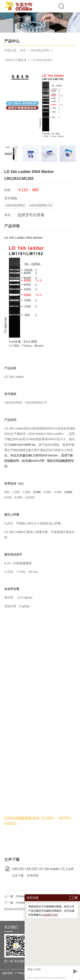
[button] (71, 154)
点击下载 (18, 875)
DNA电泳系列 (40, 50)
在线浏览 (33, 875)
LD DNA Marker (42, 60)
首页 (23, 50)
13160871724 (50, 915)
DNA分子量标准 (16, 60)
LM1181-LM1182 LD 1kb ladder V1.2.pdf (43, 869)
